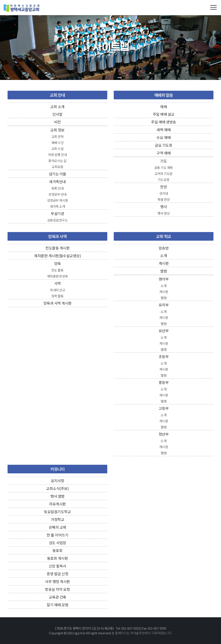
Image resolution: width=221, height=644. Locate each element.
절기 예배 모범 (57, 605)
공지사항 (57, 481)
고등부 (164, 408)
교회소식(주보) (57, 488)
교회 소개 (57, 107)
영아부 (164, 279)
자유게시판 (57, 504)
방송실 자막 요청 (57, 589)
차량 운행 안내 (57, 155)
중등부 (164, 382)
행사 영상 (164, 213)
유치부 (164, 305)
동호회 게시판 (58, 558)
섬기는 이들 (58, 174)
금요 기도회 (163, 145)
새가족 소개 (57, 206)
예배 (163, 107)
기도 (163, 161)
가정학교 (57, 519)
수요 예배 (164, 137)
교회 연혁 (58, 136)
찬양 (163, 187)
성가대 (164, 193)
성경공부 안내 (57, 194)
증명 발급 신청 (57, 574)
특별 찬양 (164, 199)
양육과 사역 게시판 (58, 303)
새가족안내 (57, 182)
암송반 (164, 248)
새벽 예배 (164, 130)
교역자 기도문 (164, 174)
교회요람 (57, 167)
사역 (58, 283)
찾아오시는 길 (57, 161)
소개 (163, 255)
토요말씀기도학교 (57, 512)
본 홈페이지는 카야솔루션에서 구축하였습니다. (142, 633)
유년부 (164, 331)
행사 (163, 207)
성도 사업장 (58, 543)
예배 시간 (58, 143)
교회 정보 (57, 130)
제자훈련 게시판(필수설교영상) (57, 256)
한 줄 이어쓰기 (57, 535)
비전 (58, 122)
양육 (58, 263)
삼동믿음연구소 (58, 220)
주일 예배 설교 (164, 114)
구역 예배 (164, 153)
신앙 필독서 (58, 566)
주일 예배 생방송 (164, 122)
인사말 (58, 114)
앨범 (163, 271)
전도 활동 (58, 270)
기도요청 (164, 180)
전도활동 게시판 (57, 248)
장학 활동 (58, 296)
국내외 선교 (57, 290)
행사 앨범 (57, 496)
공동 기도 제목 (164, 168)
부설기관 (57, 213)
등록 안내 (58, 188)
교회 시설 (58, 149)
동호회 (58, 550)
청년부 (164, 434)
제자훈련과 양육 (58, 276)
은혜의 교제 (58, 527)
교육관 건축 (58, 597)
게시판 (164, 263)
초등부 (164, 356)
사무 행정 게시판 (57, 581)
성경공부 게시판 (58, 200)
